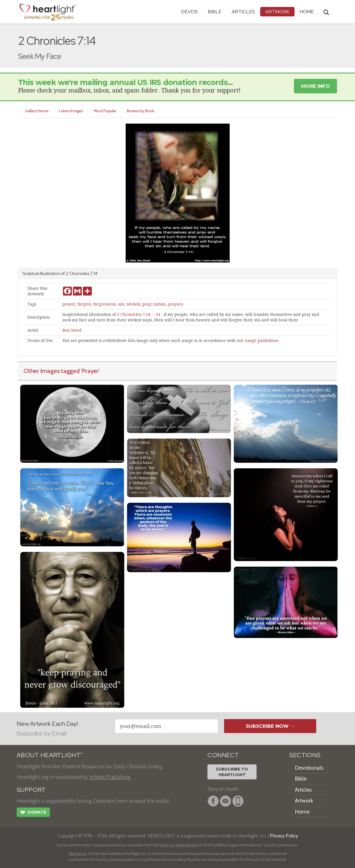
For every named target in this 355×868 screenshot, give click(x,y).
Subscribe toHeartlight (232, 772)
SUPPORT (31, 790)
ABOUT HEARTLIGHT (50, 755)
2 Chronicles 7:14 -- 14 (139, 314)
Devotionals (309, 768)
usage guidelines (262, 341)
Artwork (277, 12)
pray (147, 304)
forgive (84, 304)
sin (121, 304)
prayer (69, 304)
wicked (133, 304)
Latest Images (71, 111)
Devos (189, 12)
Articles (243, 12)
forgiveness (105, 304)
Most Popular (105, 111)
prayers (176, 304)
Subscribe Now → (270, 726)
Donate (33, 813)
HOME (307, 12)
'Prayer (90, 371)
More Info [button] (315, 86)
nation (159, 304)
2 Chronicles (78, 273)
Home (302, 812)
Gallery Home (37, 111)
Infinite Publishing (110, 777)
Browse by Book (140, 111)
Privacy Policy (284, 836)
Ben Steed (72, 330)
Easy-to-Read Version (179, 845)
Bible (215, 12)
